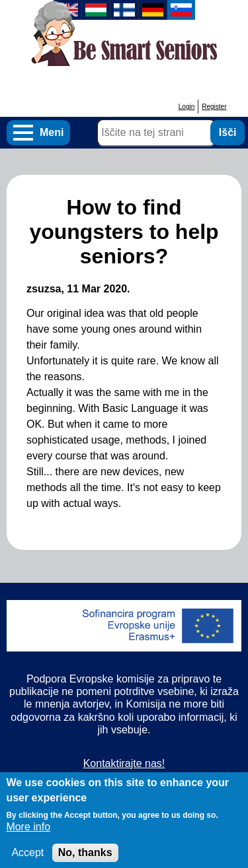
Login (186, 107)
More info (28, 833)
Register (214, 107)
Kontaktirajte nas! (124, 763)
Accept (27, 858)
